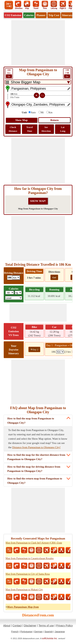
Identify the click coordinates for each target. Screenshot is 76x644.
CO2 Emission (13, 15)
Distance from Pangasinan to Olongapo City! (36, 447)
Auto (33, 113)
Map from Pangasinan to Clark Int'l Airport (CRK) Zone (34, 543)
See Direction (46, 129)
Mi (42, 113)
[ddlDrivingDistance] (16, 277)
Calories (29, 15)
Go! (54, 277)
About (7, 625)
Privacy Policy (64, 625)
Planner (41, 15)
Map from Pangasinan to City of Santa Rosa (28, 574)
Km (9, 73)
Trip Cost (54, 15)
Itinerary (67, 15)
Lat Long (63, 129)
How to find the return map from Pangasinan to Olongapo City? (35, 481)
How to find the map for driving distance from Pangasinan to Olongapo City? (34, 469)
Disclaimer (30, 625)
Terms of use (46, 625)
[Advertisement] (38, 42)
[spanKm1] (60, 352)
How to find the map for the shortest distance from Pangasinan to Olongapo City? (36, 457)
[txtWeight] (10, 293)
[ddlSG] (14, 298)
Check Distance (13, 129)
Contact (17, 625)
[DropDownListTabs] (38, 82)
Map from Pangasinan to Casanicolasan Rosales (30, 558)
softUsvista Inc (50, 638)
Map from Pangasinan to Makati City (24, 590)
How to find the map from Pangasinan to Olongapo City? (31, 421)
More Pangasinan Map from (23, 607)
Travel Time (30, 129)
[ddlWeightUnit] (18, 293)
